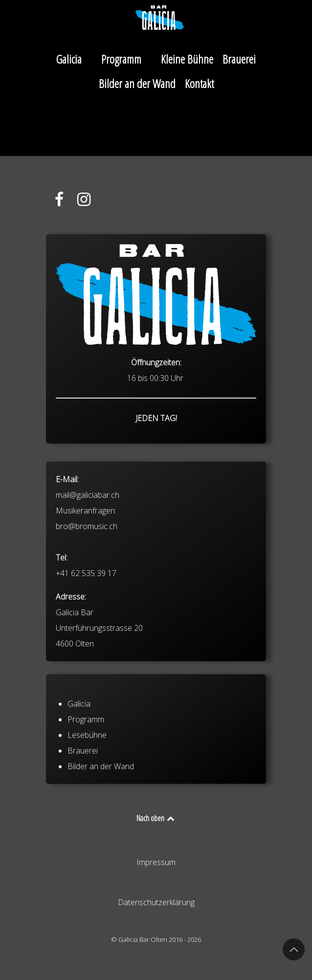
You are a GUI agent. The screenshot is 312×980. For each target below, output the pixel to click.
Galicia (79, 729)
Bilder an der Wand (101, 791)
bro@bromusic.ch (87, 572)
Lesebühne (87, 760)
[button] (294, 949)
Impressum (156, 862)
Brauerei (83, 776)
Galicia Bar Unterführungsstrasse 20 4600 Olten (99, 674)
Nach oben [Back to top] (156, 818)
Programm (86, 744)
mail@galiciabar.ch (88, 541)
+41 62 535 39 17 (86, 619)
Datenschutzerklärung (156, 902)
